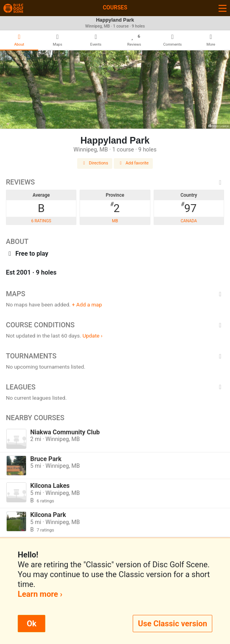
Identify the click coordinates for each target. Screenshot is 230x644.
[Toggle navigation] (223, 8)
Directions (95, 163)
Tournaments (115, 356)
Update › (92, 336)
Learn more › (40, 594)
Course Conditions (115, 325)
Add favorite (134, 163)
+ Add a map (87, 304)
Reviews (115, 182)
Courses (115, 7)
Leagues (115, 387)
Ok (32, 624)
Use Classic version (172, 624)
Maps (115, 294)
